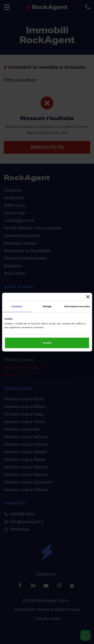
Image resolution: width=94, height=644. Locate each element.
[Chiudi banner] (88, 297)
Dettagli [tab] (47, 307)
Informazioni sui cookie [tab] (77, 307)
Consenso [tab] (17, 307)
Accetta (47, 343)
